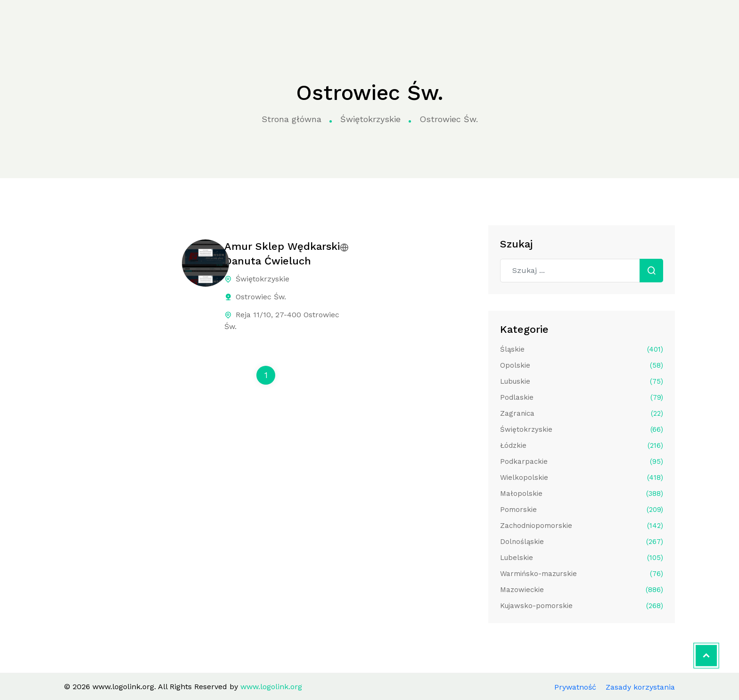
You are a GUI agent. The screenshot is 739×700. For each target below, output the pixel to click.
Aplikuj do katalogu (651, 20)
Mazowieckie (582, 590)
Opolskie (582, 365)
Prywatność (575, 687)
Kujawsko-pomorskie (582, 606)
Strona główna (162, 20)
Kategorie (225, 20)
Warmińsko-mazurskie (582, 574)
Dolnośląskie (582, 542)
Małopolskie (582, 494)
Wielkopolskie (582, 478)
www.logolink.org (70, 20)
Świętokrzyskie (370, 119)
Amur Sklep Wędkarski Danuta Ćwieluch (282, 254)
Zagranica (582, 413)
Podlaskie (582, 397)
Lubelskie (582, 558)
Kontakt (545, 20)
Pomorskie (582, 510)
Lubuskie (582, 381)
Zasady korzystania (640, 687)
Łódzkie (582, 445)
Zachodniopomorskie (582, 526)
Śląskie (582, 349)
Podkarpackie (582, 461)
